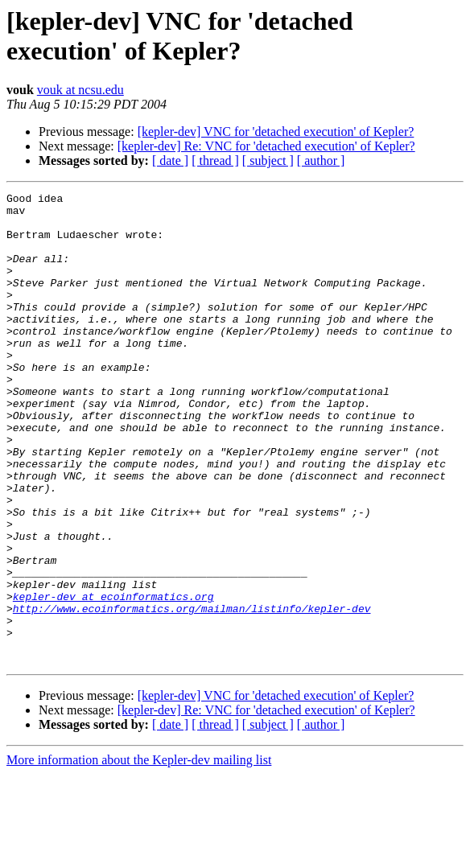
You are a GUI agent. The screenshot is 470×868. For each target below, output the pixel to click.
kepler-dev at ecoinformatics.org (113, 678)
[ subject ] (268, 160)
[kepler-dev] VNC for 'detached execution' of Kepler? (276, 132)
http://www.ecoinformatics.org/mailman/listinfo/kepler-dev (192, 693)
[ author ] (321, 160)
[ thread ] (215, 160)
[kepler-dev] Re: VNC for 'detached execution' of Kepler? (266, 146)
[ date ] (170, 160)
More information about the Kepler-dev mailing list (139, 854)
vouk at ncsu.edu (80, 90)
